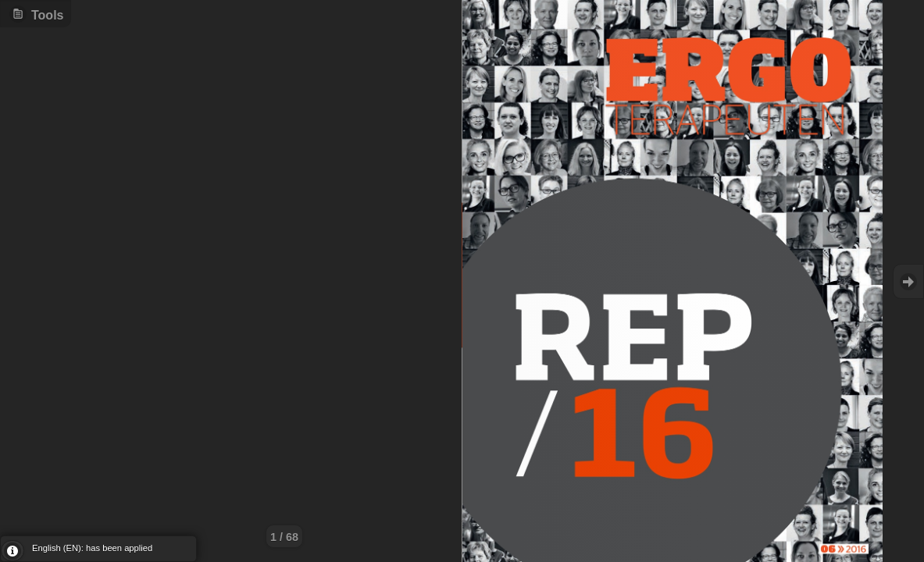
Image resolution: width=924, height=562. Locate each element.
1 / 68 (284, 537)
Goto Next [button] (908, 281)
